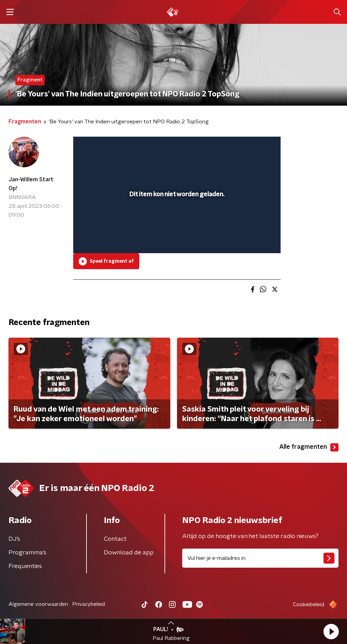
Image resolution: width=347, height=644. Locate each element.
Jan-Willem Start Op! (31, 184)
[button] (331, 631)
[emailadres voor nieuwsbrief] (261, 558)
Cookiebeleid (309, 604)
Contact (115, 539)
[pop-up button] (252, 238)
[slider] (176, 221)
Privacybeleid (89, 604)
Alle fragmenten (309, 447)
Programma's (27, 553)
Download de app (129, 553)
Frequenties (25, 566)
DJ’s (14, 539)
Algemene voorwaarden (38, 604)
